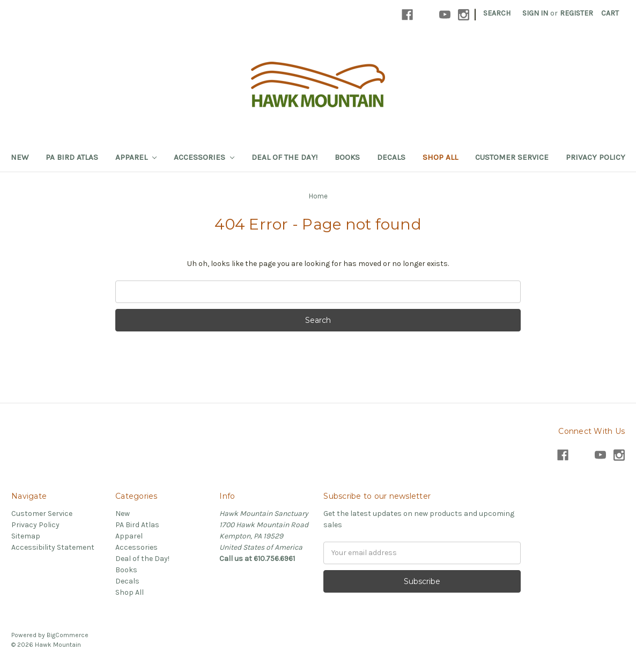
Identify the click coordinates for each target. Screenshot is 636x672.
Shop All (440, 157)
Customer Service (512, 157)
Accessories (204, 157)
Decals (391, 157)
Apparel (136, 157)
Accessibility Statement (53, 547)
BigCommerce (68, 635)
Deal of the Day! (284, 157)
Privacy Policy (596, 157)
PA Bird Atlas (72, 157)
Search (497, 13)
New (20, 157)
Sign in (535, 13)
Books (347, 157)
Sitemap (26, 536)
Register (576, 13)
